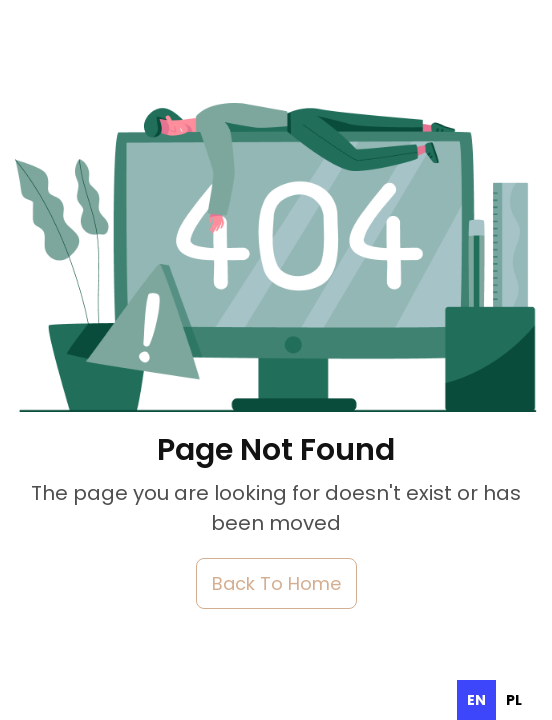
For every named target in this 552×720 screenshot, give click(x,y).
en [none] (476, 700)
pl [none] (514, 700)
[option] (514, 700)
